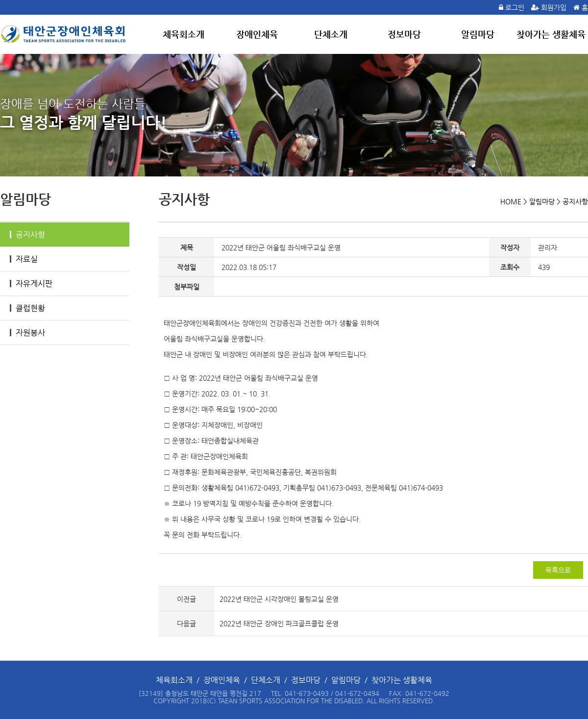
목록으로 (558, 570)
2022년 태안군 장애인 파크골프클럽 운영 (279, 623)
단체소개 (331, 34)
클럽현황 (27, 308)
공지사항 (27, 235)
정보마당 (404, 34)
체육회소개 (184, 34)
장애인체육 (257, 34)
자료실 (24, 259)
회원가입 (554, 7)
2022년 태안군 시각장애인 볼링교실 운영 (279, 599)
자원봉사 (27, 333)
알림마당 (478, 34)
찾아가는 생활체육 (551, 34)
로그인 (515, 7)
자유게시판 (31, 284)
